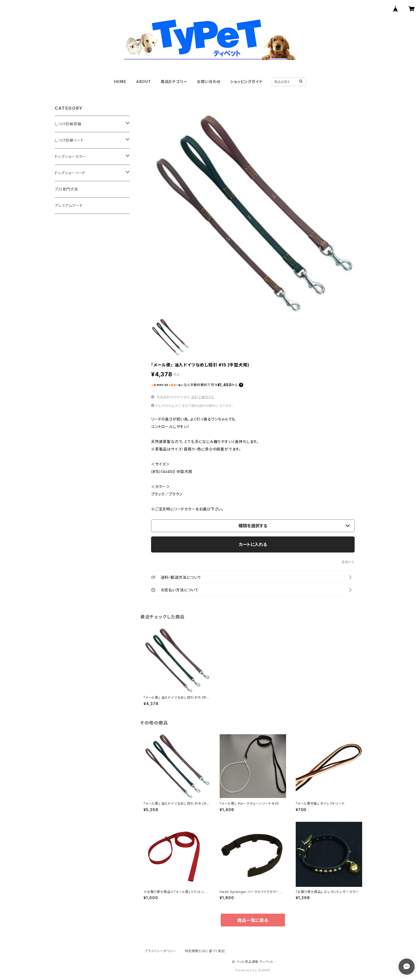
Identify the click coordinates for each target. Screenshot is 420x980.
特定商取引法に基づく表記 (205, 951)
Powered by (253, 970)
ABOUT (144, 82)
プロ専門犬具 (66, 189)
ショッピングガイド (246, 82)
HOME (120, 82)
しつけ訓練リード (69, 140)
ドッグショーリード (70, 173)
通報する (348, 562)
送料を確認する (203, 397)
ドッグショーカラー (70, 156)
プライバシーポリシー (160, 951)
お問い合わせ (209, 82)
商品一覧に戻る (253, 920)
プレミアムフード (69, 205)
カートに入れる (253, 544)
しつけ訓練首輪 (68, 124)
